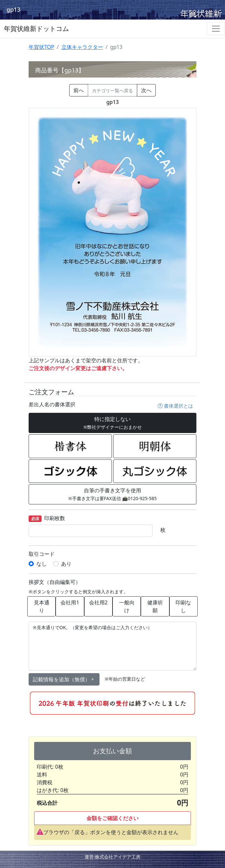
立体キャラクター (82, 47)
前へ (79, 90)
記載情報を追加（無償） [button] (64, 679)
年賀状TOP (41, 47)
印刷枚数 (47, 519)
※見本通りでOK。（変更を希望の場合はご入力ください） (112, 646)
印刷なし (183, 606)
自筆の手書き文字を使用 (112, 494)
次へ (146, 90)
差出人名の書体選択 (52, 405)
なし (42, 564)
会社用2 (98, 602)
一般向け (127, 606)
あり (66, 564)
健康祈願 (155, 606)
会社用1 (70, 602)
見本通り (42, 606)
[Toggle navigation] (216, 29)
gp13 (13, 9)
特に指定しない (112, 423)
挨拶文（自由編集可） (55, 582)
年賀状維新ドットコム (36, 29)
